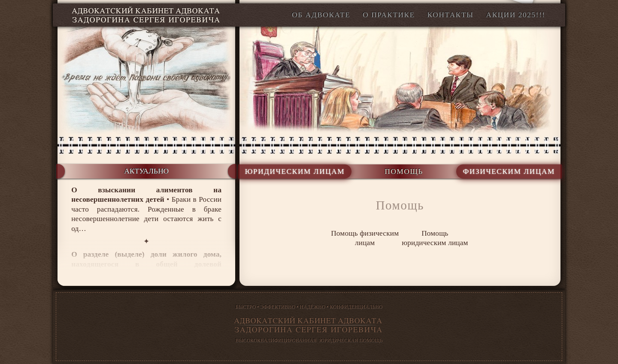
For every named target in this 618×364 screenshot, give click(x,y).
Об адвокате (321, 15)
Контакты (450, 15)
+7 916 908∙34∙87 (414, 35)
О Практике (389, 15)
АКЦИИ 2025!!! (515, 15)
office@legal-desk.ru (488, 35)
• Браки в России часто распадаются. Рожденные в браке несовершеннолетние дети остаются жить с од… (146, 209)
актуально (146, 171)
